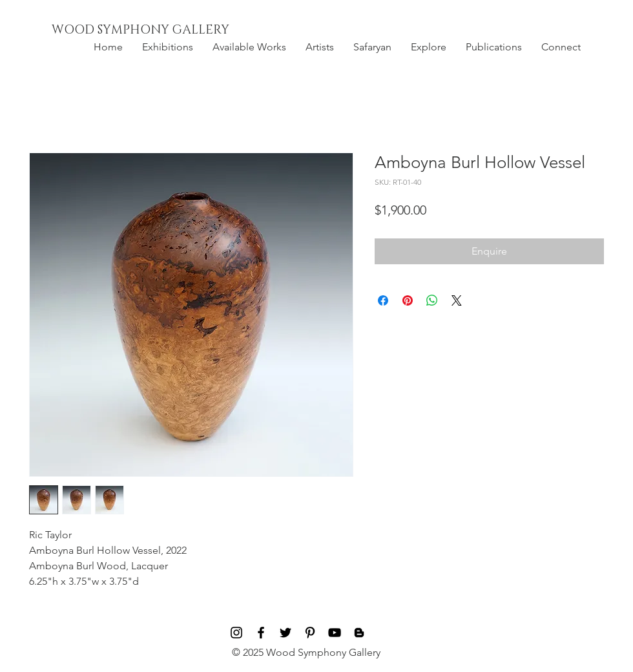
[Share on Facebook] (383, 300)
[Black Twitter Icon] (285, 633)
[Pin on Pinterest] (408, 300)
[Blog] (359, 633)
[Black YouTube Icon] (335, 633)
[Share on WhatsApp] (432, 300)
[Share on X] (457, 300)
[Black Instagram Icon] (236, 633)
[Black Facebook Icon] (261, 633)
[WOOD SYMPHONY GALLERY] (170, 30)
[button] (168, 47)
